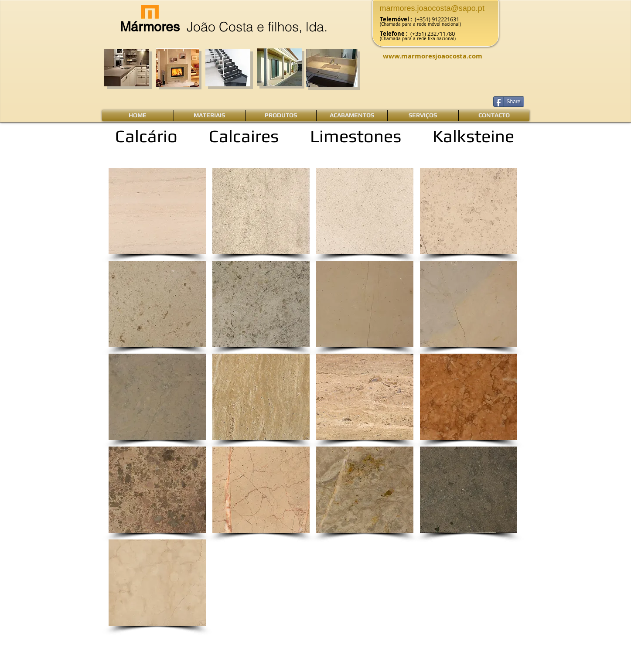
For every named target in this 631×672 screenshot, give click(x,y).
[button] (157, 211)
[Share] (509, 102)
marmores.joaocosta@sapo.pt (432, 8)
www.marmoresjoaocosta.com (433, 56)
